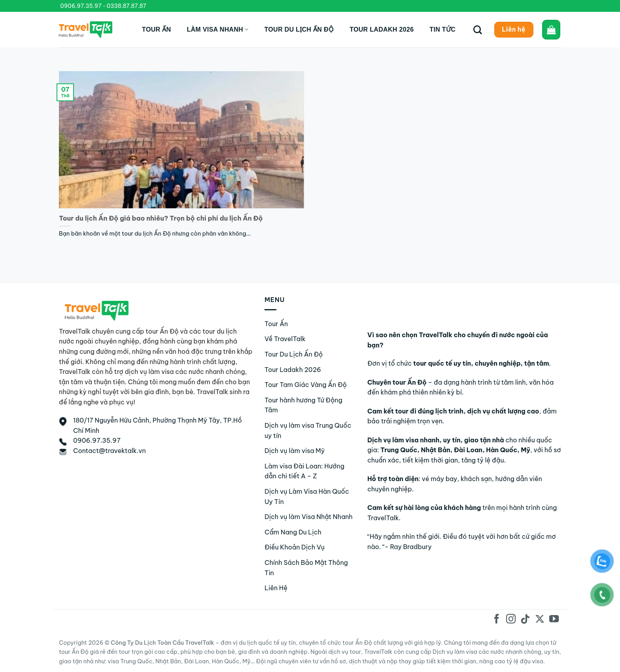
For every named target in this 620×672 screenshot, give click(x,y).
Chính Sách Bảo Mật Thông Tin (306, 568)
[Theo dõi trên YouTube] (554, 620)
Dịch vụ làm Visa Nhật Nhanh (309, 517)
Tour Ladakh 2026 (382, 29)
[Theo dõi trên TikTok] (525, 620)
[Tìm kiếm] (478, 30)
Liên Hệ (276, 588)
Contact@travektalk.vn (110, 451)
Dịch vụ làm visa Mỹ (295, 451)
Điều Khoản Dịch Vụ (295, 547)
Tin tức (442, 29)
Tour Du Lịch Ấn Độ (294, 354)
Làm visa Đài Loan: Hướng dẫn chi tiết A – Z (304, 471)
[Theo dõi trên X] (539, 620)
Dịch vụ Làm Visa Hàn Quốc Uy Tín (307, 496)
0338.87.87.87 (127, 6)
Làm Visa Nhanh (217, 29)
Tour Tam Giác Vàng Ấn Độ (306, 385)
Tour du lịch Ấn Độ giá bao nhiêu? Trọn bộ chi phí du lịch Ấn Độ (161, 218)
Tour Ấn (156, 29)
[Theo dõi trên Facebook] (497, 620)
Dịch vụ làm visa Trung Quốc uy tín (308, 430)
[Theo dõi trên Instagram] (511, 620)
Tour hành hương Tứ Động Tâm (303, 405)
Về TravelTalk (285, 339)
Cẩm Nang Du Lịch (293, 532)
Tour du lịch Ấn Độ (299, 29)
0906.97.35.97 (81, 6)
